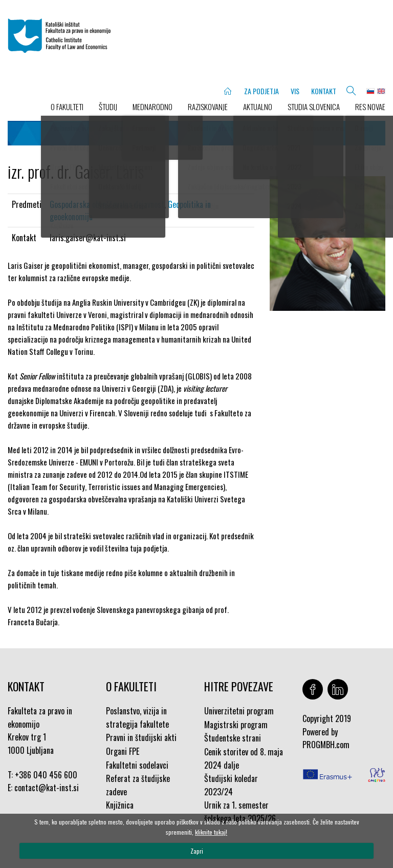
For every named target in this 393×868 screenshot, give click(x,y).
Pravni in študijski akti (141, 737)
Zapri (197, 851)
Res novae (370, 107)
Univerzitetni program (239, 711)
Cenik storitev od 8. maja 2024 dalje (244, 758)
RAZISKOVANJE (208, 107)
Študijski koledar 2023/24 (231, 785)
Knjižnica (120, 805)
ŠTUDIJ (108, 107)
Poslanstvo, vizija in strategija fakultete (137, 717)
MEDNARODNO (152, 107)
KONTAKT (324, 91)
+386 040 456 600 (46, 775)
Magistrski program (236, 725)
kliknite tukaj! (211, 832)
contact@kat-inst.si (47, 788)
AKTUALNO (258, 107)
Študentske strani (233, 738)
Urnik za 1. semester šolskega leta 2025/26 (240, 812)
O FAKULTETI (67, 107)
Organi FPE (123, 751)
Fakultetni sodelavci (137, 765)
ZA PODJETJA (261, 91)
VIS (295, 91)
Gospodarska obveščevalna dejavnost (107, 204)
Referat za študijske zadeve (138, 785)
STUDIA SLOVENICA (314, 107)
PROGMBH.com (326, 745)
